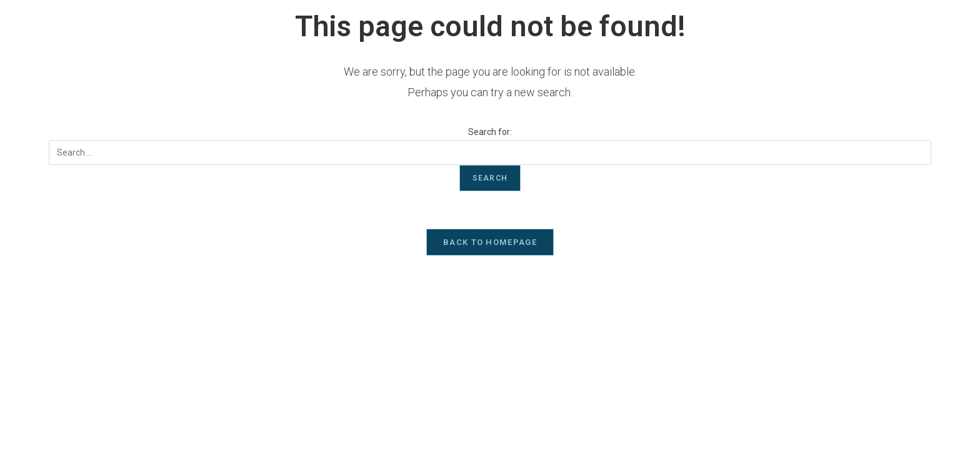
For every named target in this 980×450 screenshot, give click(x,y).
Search (490, 178)
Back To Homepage (490, 242)
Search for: (490, 132)
